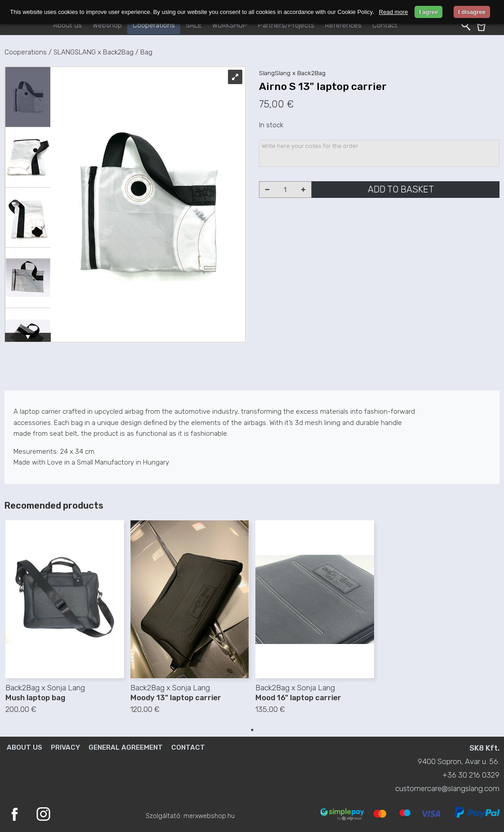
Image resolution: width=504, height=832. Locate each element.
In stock (271, 125)
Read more (393, 12)
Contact (385, 25)
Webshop (107, 25)
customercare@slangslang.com (447, 788)
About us (67, 25)
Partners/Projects (286, 25)
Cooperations (154, 25)
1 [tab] (252, 730)
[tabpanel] (65, 622)
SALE (194, 25)
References (343, 25)
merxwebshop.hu (209, 816)
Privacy (65, 747)
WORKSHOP (230, 25)
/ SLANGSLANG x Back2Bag (91, 52)
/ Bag (144, 52)
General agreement (126, 747)
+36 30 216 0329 (471, 775)
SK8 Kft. (484, 748)
